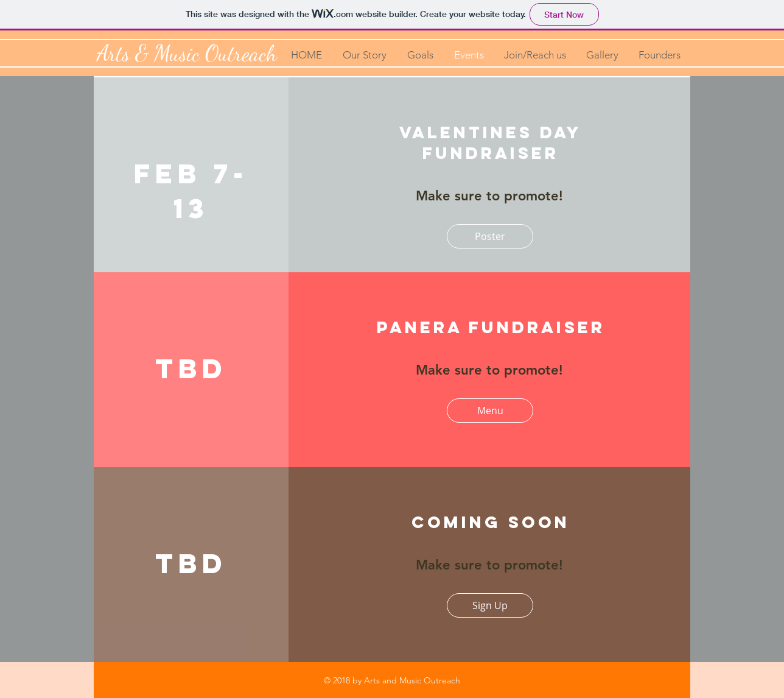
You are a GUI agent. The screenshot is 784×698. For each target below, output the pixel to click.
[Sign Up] (490, 605)
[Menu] (490, 411)
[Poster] (490, 236)
